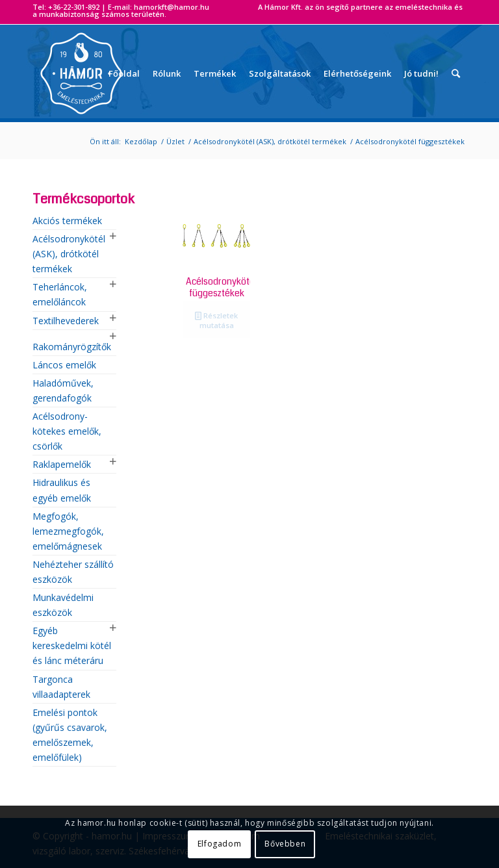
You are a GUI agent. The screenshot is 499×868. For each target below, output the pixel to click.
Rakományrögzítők (72, 347)
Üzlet (175, 141)
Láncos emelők (64, 365)
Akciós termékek (67, 221)
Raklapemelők (62, 464)
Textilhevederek (66, 321)
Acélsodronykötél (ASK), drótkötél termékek (270, 141)
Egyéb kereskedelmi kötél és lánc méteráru (72, 645)
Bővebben (285, 844)
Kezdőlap (141, 141)
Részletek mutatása (216, 320)
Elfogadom (219, 844)
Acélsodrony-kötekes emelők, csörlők (67, 431)
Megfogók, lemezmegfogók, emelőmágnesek (68, 531)
